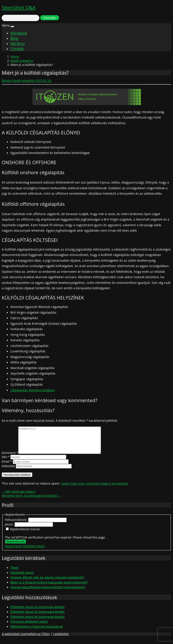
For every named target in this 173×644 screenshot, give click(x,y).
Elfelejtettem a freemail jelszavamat (37, 632)
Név (6, 462)
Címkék (17, 49)
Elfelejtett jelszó (34, 551)
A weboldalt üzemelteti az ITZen (26, 639)
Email (7, 467)
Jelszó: (10, 529)
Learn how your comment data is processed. (95, 488)
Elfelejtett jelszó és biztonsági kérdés (38, 612)
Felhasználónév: (17, 525)
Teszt (14, 573)
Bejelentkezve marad (25, 534)
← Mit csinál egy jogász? (19, 497)
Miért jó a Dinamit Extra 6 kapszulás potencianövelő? (49, 588)
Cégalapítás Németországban (33, 390)
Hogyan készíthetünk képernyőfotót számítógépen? (48, 592)
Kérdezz (18, 43)
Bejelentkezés (16, 547)
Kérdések (19, 33)
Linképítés (61, 639)
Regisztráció (13, 551)
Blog (14, 38)
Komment (10, 458)
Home (15, 56)
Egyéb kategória (22, 61)
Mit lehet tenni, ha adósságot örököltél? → (32, 501)
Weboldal (8, 471)
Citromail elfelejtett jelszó (29, 627)
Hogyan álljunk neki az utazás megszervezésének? (47, 583)
